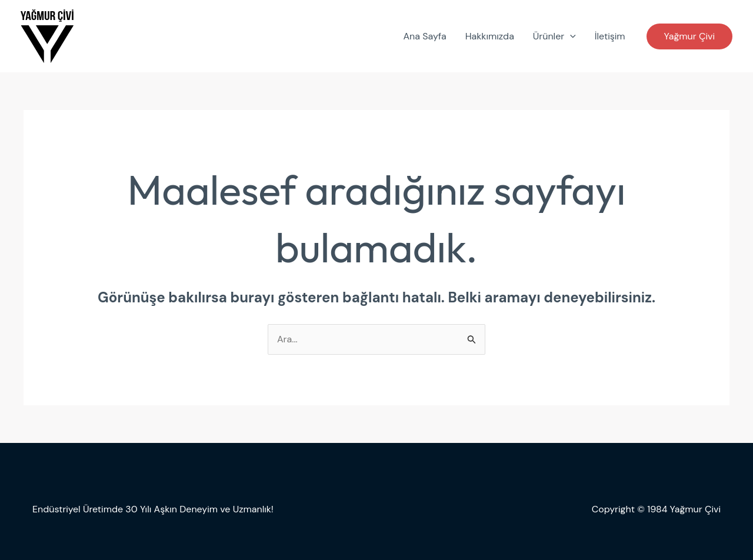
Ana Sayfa (424, 36)
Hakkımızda (490, 36)
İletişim (610, 36)
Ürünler (554, 36)
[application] (570, 36)
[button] (689, 36)
